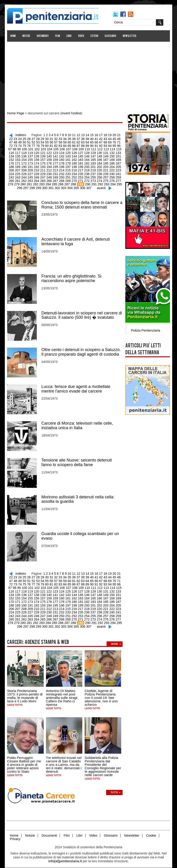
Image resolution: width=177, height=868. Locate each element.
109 (68, 149)
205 (106, 166)
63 (72, 142)
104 (37, 149)
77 (21, 145)
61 (63, 142)
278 (112, 180)
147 (81, 156)
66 (85, 142)
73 (116, 142)
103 (31, 149)
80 (34, 145)
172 (12, 162)
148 (87, 156)
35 (63, 138)
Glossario (111, 36)
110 (74, 149)
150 (99, 156)
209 (18, 169)
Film (58, 36)
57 (45, 142)
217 (68, 169)
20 (112, 135)
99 (118, 145)
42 (94, 138)
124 (50, 152)
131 (93, 152)
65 (81, 142)
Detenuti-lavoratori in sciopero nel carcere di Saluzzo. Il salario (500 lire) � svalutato (82, 313)
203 (93, 166)
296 (113, 183)
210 (25, 169)
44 (103, 138)
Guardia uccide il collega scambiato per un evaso (80, 533)
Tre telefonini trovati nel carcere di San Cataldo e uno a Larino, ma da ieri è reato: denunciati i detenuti (64, 760)
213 (43, 169)
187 (106, 162)
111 (81, 149)
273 (81, 180)
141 (43, 156)
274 (87, 180)
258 (99, 176)
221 (93, 169)
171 (118, 159)
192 (25, 166)
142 (50, 156)
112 (87, 149)
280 (11, 183)
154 (12, 159)
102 (25, 149)
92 (87, 145)
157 (31, 159)
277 (106, 180)
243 (118, 173)
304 (64, 187)
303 (58, 187)
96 (105, 145)
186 (99, 162)
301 (45, 187)
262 (12, 180)
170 (112, 159)
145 (68, 156)
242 (112, 173)
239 (93, 173)
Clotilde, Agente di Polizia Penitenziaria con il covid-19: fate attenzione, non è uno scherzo (101, 694)
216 (62, 169)
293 (94, 183)
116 (112, 149)
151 (106, 156)
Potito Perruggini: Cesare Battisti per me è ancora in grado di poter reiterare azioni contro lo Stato (24, 760)
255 (81, 176)
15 (90, 135)
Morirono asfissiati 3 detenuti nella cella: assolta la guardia (78, 497)
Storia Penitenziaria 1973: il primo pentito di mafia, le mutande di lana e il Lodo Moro (25, 692)
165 (81, 159)
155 (18, 159)
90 (78, 145)
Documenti (43, 36)
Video (81, 36)
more (115, 640)
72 (112, 142)
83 (47, 145)
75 (12, 145)
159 (43, 159)
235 (68, 173)
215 (56, 169)
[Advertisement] (88, 74)
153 (118, 156)
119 (18, 152)
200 (74, 166)
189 (118, 162)
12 (76, 135)
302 (51, 187)
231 (43, 173)
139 (31, 156)
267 (43, 180)
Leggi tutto (15, 701)
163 (68, 159)
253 (68, 176)
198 (62, 166)
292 (88, 183)
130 (87, 152)
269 (56, 180)
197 (56, 166)
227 (18, 173)
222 (99, 169)
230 (37, 173)
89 (74, 145)
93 (92, 145)
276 (99, 180)
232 (50, 173)
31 (45, 138)
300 (39, 187)
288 (61, 183)
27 (27, 138)
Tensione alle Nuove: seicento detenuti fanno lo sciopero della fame (77, 460)
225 (118, 169)
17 (99, 135)
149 (93, 156)
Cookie (150, 831)
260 (112, 176)
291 (82, 183)
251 (56, 176)
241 (106, 173)
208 (12, 169)
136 (12, 156)
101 (18, 149)
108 (62, 149)
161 (56, 159)
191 (18, 166)
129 (81, 152)
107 (56, 149)
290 (75, 183)
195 (43, 166)
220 (87, 169)
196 (50, 166)
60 (59, 142)
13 (81, 135)
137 (18, 156)
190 (12, 166)
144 (62, 156)
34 (59, 138)
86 (61, 145)
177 (43, 162)
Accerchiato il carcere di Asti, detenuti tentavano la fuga (76, 240)
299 (33, 187)
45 (107, 138)
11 (72, 135)
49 (9, 142)
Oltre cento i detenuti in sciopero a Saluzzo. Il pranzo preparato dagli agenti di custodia (81, 350)
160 (50, 159)
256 (87, 176)
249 (43, 176)
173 (18, 162)
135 (118, 152)
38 (76, 138)
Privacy (15, 835)
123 (43, 152)
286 (49, 183)
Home (13, 36)
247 (31, 176)
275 (93, 180)
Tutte (115, 788)
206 (112, 166)
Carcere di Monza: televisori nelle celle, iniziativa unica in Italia (77, 423)
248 (37, 176)
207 (118, 166)
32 (50, 138)
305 (70, 187)
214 (50, 169)
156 (25, 159)
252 (62, 176)
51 (18, 142)
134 (112, 152)
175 (31, 162)
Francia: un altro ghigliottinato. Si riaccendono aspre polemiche (72, 277)
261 (118, 176)
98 (114, 145)
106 (50, 149)
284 (36, 183)
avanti (95, 187)
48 (121, 138)
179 (56, 162)
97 (110, 145)
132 (99, 152)
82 (43, 145)
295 (106, 183)
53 (27, 142)
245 (18, 176)
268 (50, 180)
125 (56, 152)
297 (119, 183)
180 (62, 162)
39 (81, 138)
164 (74, 159)
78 (25, 145)
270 (62, 180)
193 (31, 166)
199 (68, 166)
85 (56, 145)
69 (99, 142)
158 (37, 159)
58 (50, 142)
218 (74, 169)
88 (70, 145)
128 (74, 152)
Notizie (27, 36)
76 (16, 145)
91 (83, 145)
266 (37, 180)
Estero (95, 36)
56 (41, 142)
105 (43, 149)
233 (56, 173)
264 (25, 180)
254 (74, 176)
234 (62, 173)
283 (30, 183)
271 (68, 180)
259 (106, 176)
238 (87, 173)
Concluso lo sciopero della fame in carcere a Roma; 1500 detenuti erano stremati (82, 203)
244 (12, 176)
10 (67, 135)
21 (116, 135)
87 (65, 145)
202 (87, 166)
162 (62, 159)
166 (87, 159)
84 (52, 145)
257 (93, 176)
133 (106, 152)
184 (87, 162)
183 (81, 162)
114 (99, 149)
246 (25, 176)
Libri (69, 36)
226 (12, 173)
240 (99, 173)
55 (36, 142)
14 (85, 135)
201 (81, 166)
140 (37, 156)
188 (112, 162)
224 (112, 169)
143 (56, 156)
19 (107, 135)
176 (37, 162)
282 (24, 183)
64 (76, 142)
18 (103, 135)
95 (101, 145)
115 (106, 149)
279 (118, 180)
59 (54, 142)
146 (74, 156)
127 (68, 152)
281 (17, 183)
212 (37, 169)
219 (81, 169)
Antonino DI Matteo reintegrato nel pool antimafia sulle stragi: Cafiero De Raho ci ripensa (62, 694)
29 (36, 138)
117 (118, 149)
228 (25, 173)
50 (14, 142)
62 (67, 142)
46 (112, 138)
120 (25, 152)
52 (23, 142)
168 (99, 159)
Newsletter (130, 36)
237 (81, 173)
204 (99, 166)
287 (55, 183)
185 (93, 162)
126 (62, 152)
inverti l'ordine (71, 113)
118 (12, 152)
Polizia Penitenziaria (145, 330)
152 (112, 156)
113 (93, 149)
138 (25, 156)
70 (103, 142)
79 (29, 145)
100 (12, 149)
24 (14, 138)
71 (107, 142)
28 (32, 138)
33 (54, 138)
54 (32, 142)
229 (31, 173)
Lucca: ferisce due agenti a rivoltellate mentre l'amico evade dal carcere (76, 387)
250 (50, 176)
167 (93, 159)
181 (68, 162)
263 (18, 180)
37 (72, 138)
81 (38, 145)
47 (116, 138)
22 (121, 135)
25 (18, 138)
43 (99, 138)
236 (74, 173)
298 (26, 187)
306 (76, 187)
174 (25, 162)
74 (121, 142)
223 (106, 169)
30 (41, 138)
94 (96, 145)
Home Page (16, 113)
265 (31, 180)
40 (85, 138)
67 (90, 142)
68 (94, 142)
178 (50, 162)
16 (94, 135)
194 (37, 166)
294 (100, 183)
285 (42, 183)
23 (9, 138)
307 (82, 187)
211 (31, 169)
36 (67, 138)
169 (106, 159)
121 (31, 152)
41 (90, 138)
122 (37, 152)
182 (74, 162)
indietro (19, 135)
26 (23, 138)
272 (74, 180)
